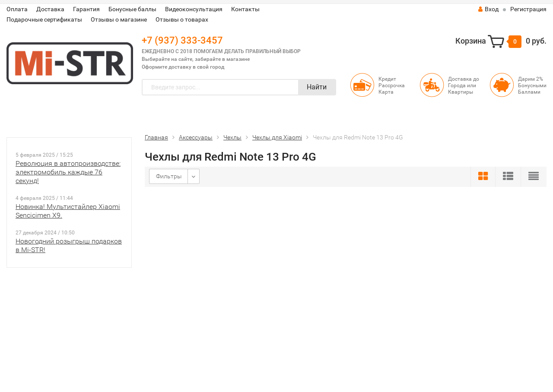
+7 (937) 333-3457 (182, 40)
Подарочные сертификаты (44, 19)
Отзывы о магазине (119, 19)
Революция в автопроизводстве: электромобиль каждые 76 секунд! (68, 172)
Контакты (245, 9)
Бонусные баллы (132, 9)
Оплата (17, 9)
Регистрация (528, 9)
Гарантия (86, 9)
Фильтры (169, 176)
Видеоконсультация (194, 9)
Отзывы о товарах (182, 19)
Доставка (50, 9)
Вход (488, 9)
